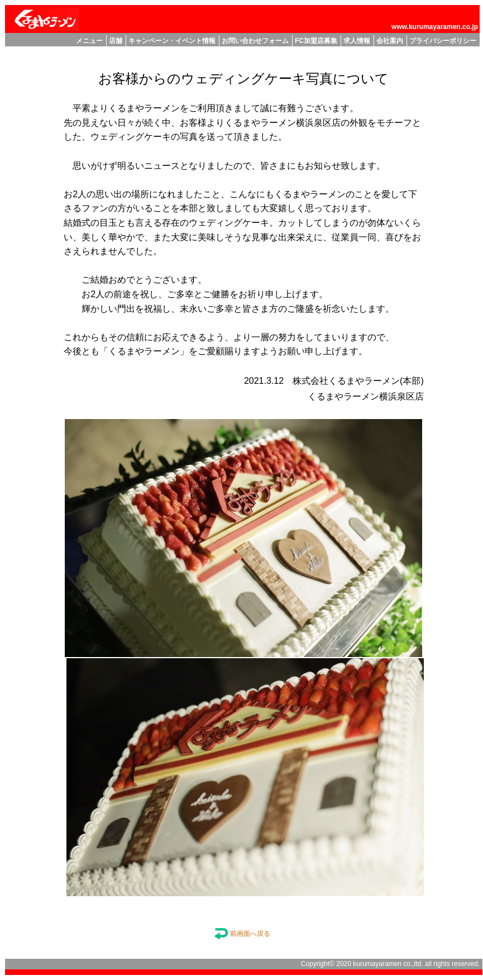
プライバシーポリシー (443, 41)
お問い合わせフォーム (255, 41)
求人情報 (357, 41)
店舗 (116, 41)
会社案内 (390, 41)
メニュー (89, 41)
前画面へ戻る (242, 934)
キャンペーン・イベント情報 (172, 41)
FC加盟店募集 (316, 41)
